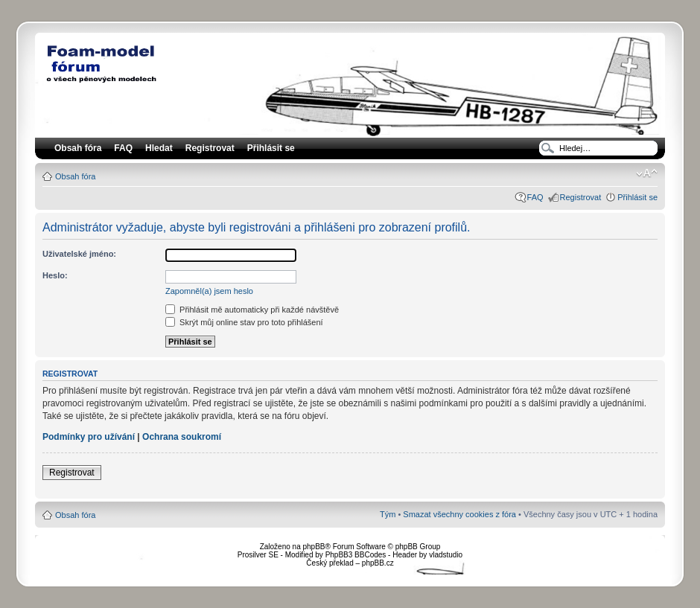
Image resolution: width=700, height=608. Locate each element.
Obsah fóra (75, 176)
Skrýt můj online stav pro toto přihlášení (244, 322)
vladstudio (446, 555)
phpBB (314, 547)
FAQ (535, 197)
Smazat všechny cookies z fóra (459, 514)
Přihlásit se (637, 197)
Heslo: (55, 275)
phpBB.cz (378, 563)
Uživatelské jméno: (79, 254)
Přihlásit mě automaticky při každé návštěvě (252, 310)
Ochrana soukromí (182, 437)
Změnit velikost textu (647, 173)
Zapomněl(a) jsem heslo (209, 291)
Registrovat (210, 148)
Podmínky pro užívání (89, 437)
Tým (388, 514)
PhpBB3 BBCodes (356, 555)
